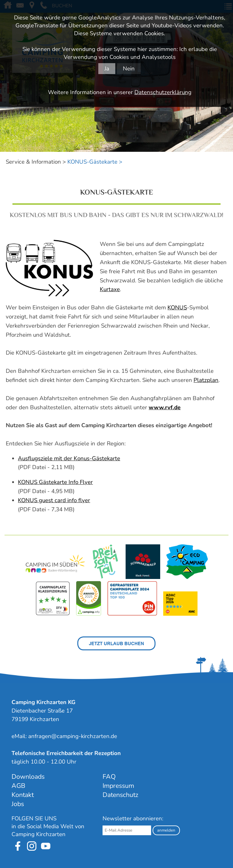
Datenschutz (120, 795)
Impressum (118, 786)
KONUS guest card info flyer (54, 500)
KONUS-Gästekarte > (95, 162)
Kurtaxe (110, 289)
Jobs (18, 804)
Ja (107, 69)
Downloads (28, 777)
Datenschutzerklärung (163, 92)
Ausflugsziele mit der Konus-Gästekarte (69, 458)
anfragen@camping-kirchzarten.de (73, 736)
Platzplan (206, 380)
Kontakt (23, 795)
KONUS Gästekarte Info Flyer (55, 482)
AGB (18, 786)
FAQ (109, 777)
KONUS (177, 308)
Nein (129, 69)
